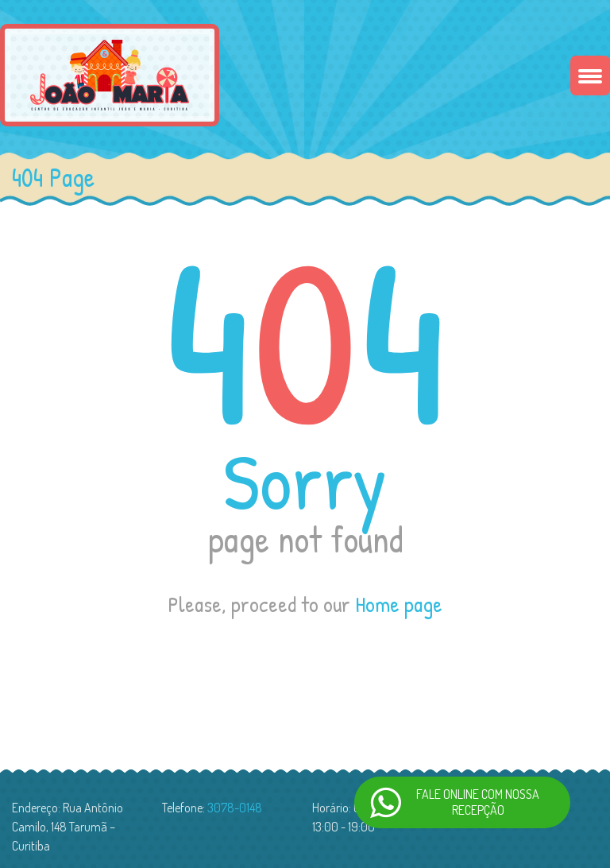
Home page (399, 604)
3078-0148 (235, 808)
